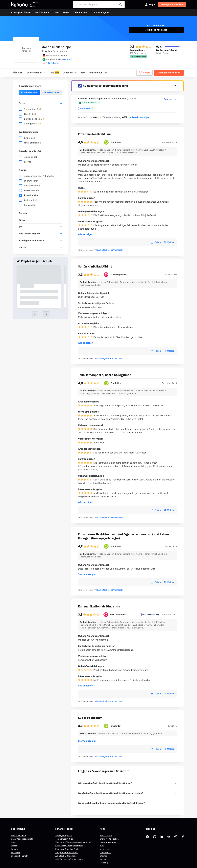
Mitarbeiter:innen (30, 92)
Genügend (31, 124)
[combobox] (99, 5)
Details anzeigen (141, 117)
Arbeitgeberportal (64, 835)
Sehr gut (30, 109)
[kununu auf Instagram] (155, 837)
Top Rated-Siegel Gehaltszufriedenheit (73, 842)
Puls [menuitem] (52, 73)
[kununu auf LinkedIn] (162, 837)
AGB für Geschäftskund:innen (69, 859)
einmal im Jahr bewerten (131, 628)
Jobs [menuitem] (83, 73)
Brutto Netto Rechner (109, 839)
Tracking (104, 863)
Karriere (15, 849)
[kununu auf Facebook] (183, 837)
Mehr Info (68, 59)
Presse (14, 846)
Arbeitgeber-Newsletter (66, 856)
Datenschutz (106, 852)
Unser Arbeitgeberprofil (22, 839)
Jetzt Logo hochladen (156, 30)
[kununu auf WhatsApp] (176, 837)
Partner (103, 859)
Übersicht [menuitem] (18, 73)
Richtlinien (16, 852)
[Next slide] (46, 314)
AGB (102, 846)
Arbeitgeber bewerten (172, 4)
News (14, 842)
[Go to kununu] (19, 5)
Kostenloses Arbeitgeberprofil (69, 846)
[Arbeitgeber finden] (121, 5)
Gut (27, 114)
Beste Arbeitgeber (108, 842)
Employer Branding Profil (67, 849)
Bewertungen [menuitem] (37, 73)
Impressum (105, 849)
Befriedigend (32, 119)
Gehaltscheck (106, 835)
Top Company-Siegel (65, 839)
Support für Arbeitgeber (66, 852)
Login (150, 5)
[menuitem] (98, 73)
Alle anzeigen (86, 234)
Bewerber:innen (52, 92)
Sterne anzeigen (87, 574)
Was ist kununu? (19, 835)
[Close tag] (93, 108)
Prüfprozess (93, 103)
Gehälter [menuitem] (70, 73)
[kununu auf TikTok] (147, 837)
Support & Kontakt (20, 856)
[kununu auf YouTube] (169, 837)
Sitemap (103, 856)
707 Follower (53, 63)
